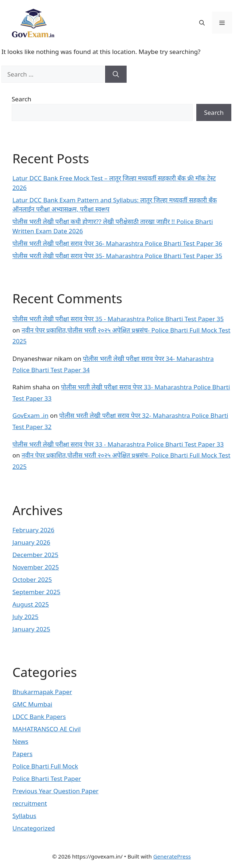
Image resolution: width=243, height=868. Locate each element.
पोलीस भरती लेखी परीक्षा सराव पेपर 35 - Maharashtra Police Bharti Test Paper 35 (118, 319)
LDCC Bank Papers (39, 717)
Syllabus (24, 816)
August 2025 (31, 604)
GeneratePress (172, 856)
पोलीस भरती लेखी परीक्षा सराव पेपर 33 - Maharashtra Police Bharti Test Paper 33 (118, 444)
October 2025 (32, 579)
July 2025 (26, 617)
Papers (22, 754)
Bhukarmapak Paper (42, 692)
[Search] (116, 74)
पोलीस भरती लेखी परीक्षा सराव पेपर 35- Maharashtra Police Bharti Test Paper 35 (117, 256)
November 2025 (36, 567)
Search (22, 99)
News (20, 741)
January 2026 (31, 542)
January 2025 (31, 629)
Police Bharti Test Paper (47, 779)
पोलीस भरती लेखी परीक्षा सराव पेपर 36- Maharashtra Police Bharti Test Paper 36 (117, 243)
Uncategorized (34, 828)
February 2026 (33, 530)
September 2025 (36, 592)
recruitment (30, 803)
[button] (202, 23)
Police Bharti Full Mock (45, 766)
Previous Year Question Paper (55, 791)
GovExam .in (30, 415)
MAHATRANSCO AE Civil (47, 729)
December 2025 (35, 555)
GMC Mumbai (32, 704)
